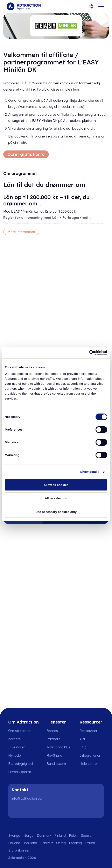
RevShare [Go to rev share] (54, 755)
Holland (14, 843)
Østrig (61, 843)
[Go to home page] (24, 6)
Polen (73, 835)
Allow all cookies (56, 485)
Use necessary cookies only (56, 512)
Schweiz (47, 843)
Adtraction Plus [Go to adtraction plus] (58, 747)
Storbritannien (19, 850)
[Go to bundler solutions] (59, 764)
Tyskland (30, 843)
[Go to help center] (92, 764)
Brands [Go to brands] (52, 731)
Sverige (14, 835)
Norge (29, 835)
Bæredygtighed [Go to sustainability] (20, 764)
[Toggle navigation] (101, 6)
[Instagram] (30, 810)
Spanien (87, 835)
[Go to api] (92, 739)
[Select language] (92, 6)
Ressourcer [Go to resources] (88, 731)
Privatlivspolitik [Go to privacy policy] (20, 772)
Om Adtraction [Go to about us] (20, 731)
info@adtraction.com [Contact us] (28, 798)
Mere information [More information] (21, 232)
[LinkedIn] (16, 810)
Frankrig (75, 843)
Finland (60, 835)
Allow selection (56, 498)
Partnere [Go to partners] (54, 739)
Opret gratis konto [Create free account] (26, 154)
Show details (90, 472)
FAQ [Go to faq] (83, 747)
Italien (90, 843)
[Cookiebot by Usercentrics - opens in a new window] (89, 353)
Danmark (44, 835)
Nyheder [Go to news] (15, 755)
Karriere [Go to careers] (15, 739)
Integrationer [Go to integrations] (90, 755)
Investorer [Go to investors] (17, 747)
